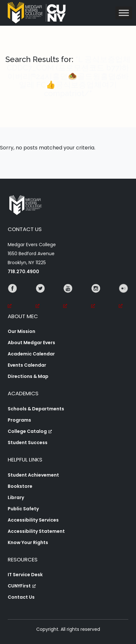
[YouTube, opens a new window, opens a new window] (68, 297)
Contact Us (21, 597)
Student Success (28, 443)
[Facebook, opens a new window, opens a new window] (13, 297)
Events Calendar (27, 365)
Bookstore (20, 486)
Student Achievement (33, 475)
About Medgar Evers (31, 343)
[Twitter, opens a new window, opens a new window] (40, 297)
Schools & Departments (36, 409)
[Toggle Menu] (124, 13)
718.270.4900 (23, 272)
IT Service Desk (25, 575)
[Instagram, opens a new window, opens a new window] (96, 297)
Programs (19, 420)
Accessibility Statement (36, 531)
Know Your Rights (28, 542)
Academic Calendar (31, 354)
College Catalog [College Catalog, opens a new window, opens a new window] (30, 431)
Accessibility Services (33, 520)
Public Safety (23, 509)
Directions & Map (28, 376)
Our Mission (21, 331)
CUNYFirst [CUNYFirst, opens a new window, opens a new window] (22, 586)
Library (16, 497)
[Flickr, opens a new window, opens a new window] (123, 297)
